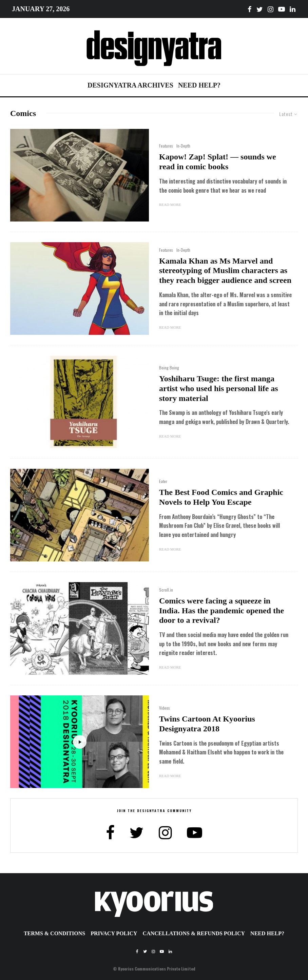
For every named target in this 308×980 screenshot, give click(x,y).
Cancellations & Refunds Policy (194, 933)
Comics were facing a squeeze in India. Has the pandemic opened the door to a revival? (222, 611)
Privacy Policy (114, 933)
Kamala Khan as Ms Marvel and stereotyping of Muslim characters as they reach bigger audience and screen (225, 271)
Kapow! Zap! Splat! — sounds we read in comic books (218, 162)
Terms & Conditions (54, 933)
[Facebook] (250, 9)
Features (166, 146)
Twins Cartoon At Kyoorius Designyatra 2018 (207, 724)
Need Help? (199, 85)
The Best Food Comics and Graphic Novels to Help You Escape (221, 497)
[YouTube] (282, 9)
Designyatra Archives (130, 85)
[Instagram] (271, 9)
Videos (165, 708)
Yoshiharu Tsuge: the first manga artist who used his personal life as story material (219, 388)
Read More (170, 205)
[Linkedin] (293, 9)
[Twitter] (260, 9)
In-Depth (183, 146)
